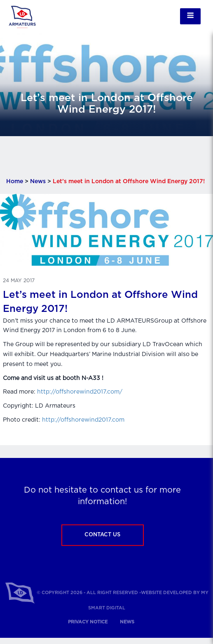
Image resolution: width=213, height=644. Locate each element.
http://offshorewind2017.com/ (80, 392)
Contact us (102, 535)
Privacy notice (88, 622)
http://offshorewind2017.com (83, 420)
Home (15, 182)
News (38, 182)
